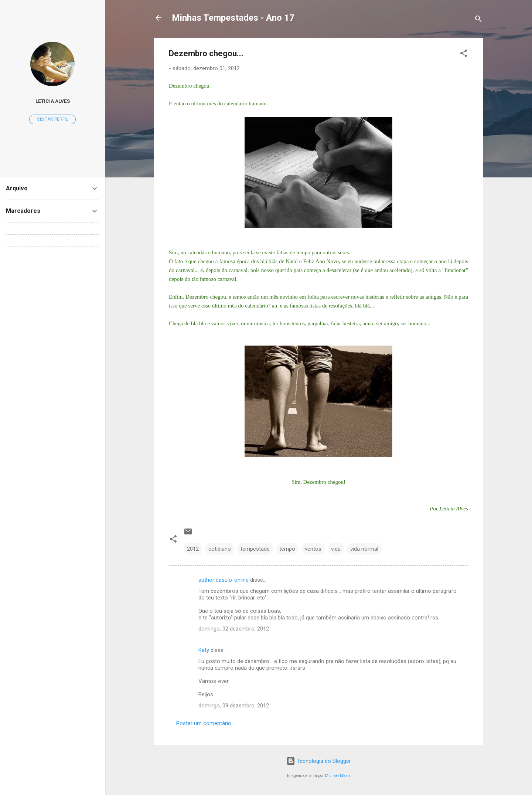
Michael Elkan (337, 776)
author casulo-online (224, 580)
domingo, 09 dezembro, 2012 (234, 706)
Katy (204, 650)
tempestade (255, 549)
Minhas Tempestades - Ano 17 (233, 18)
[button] (464, 55)
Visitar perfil (52, 119)
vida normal (364, 549)
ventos (313, 549)
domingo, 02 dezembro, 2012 (234, 629)
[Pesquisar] (478, 20)
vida (336, 549)
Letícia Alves (53, 101)
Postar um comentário (204, 723)
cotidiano (220, 549)
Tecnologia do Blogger (319, 761)
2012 (193, 549)
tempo (287, 549)
